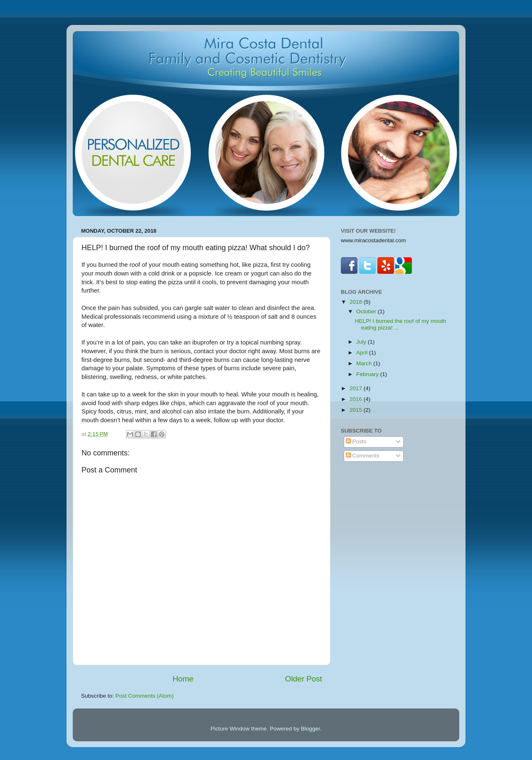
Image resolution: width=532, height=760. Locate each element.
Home (183, 679)
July (362, 342)
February (368, 374)
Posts (356, 441)
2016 (357, 399)
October (367, 311)
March (365, 363)
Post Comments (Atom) (145, 696)
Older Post (304, 679)
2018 (357, 302)
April (363, 353)
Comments (363, 456)
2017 (357, 388)
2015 (357, 410)
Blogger (310, 729)
